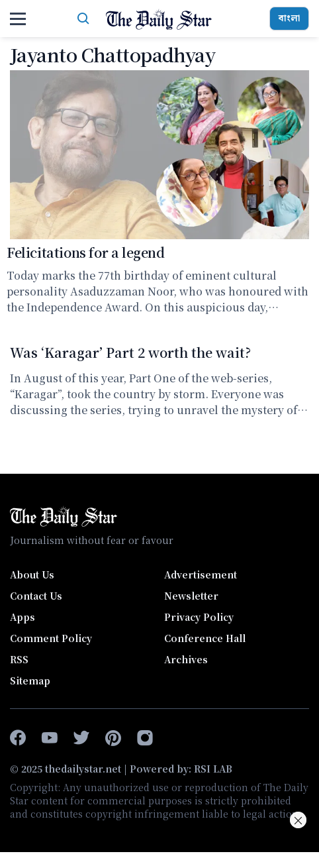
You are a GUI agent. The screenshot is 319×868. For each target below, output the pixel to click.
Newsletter (191, 596)
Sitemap (30, 680)
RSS (19, 659)
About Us (32, 574)
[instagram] (145, 738)
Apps (23, 617)
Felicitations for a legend (86, 252)
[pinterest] (113, 738)
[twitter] (81, 738)
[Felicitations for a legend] (159, 154)
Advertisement (201, 574)
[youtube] (50, 738)
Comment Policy (51, 638)
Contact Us (36, 596)
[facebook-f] (18, 738)
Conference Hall (205, 638)
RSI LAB (213, 769)
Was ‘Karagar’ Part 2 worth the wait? (130, 352)
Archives (186, 659)
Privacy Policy (199, 617)
